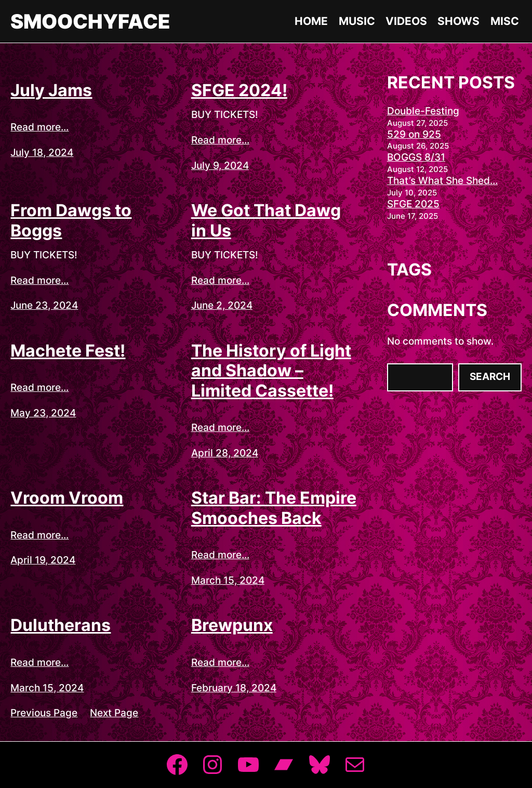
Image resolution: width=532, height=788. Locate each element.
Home (311, 21)
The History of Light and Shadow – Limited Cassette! (271, 371)
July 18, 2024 (42, 153)
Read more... (39, 127)
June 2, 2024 (222, 305)
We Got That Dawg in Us (266, 220)
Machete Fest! (68, 351)
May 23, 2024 (43, 413)
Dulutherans (61, 625)
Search (490, 377)
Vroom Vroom (67, 498)
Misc (505, 21)
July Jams (51, 90)
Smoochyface (90, 21)
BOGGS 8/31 (416, 157)
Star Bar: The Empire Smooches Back (274, 508)
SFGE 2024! (239, 90)
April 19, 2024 (43, 560)
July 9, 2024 (220, 166)
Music (357, 21)
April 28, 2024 (225, 453)
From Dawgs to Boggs (71, 220)
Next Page (114, 713)
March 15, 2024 (228, 580)
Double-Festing (423, 111)
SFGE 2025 (413, 204)
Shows (458, 21)
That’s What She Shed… (442, 181)
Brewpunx (232, 625)
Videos (406, 21)
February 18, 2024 (234, 688)
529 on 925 (414, 134)
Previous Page (44, 713)
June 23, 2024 (44, 305)
